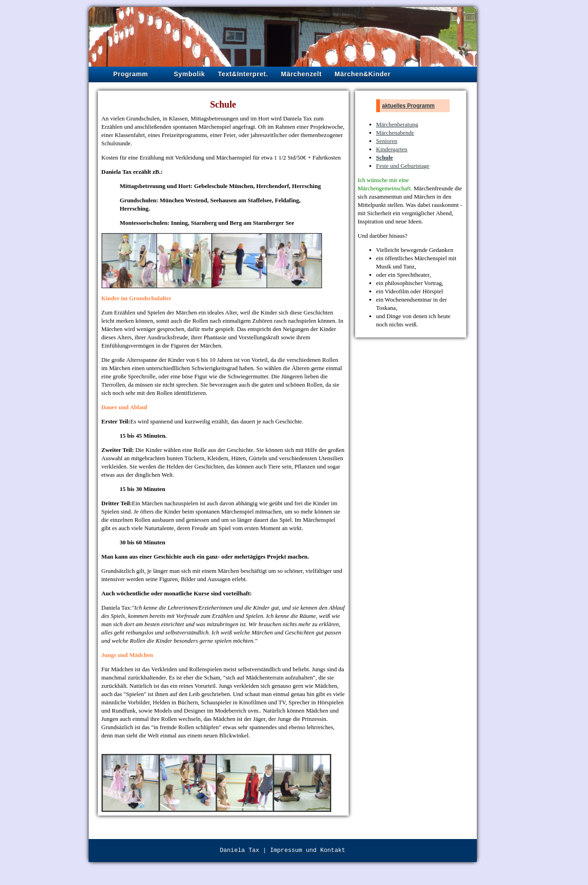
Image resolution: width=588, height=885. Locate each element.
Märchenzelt (302, 74)
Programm (131, 74)
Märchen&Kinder (362, 74)
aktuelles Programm (409, 106)
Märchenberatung (397, 124)
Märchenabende (395, 133)
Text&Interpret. (243, 74)
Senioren (387, 141)
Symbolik (189, 74)
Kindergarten (392, 149)
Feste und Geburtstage (403, 166)
